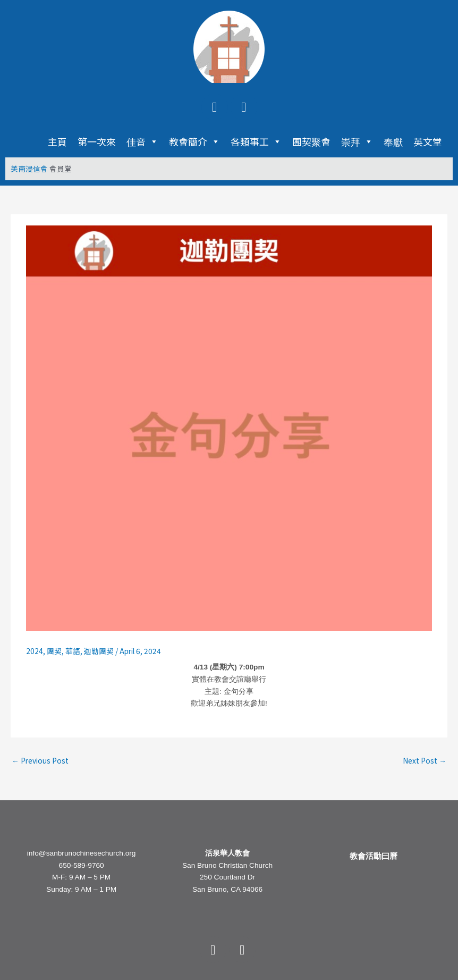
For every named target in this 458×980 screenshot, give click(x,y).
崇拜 (357, 141)
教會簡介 (194, 141)
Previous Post (40, 760)
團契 (54, 651)
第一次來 (97, 141)
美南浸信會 (29, 169)
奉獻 (393, 141)
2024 (35, 651)
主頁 (57, 141)
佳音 (142, 141)
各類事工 (256, 141)
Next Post (425, 760)
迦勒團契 (99, 651)
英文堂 (428, 141)
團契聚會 (311, 141)
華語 (73, 651)
